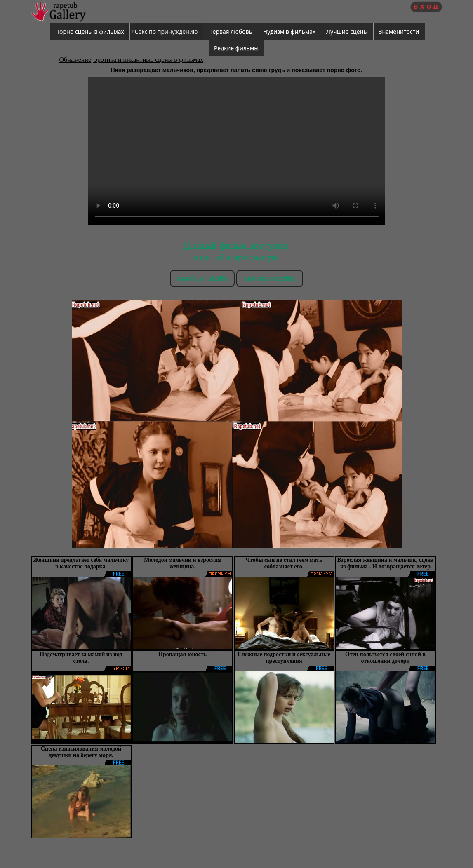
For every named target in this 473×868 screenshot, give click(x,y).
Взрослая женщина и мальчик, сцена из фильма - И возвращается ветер (386, 563)
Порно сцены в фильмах (90, 32)
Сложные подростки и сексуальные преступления (284, 658)
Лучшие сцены (347, 32)
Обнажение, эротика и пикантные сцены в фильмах (132, 60)
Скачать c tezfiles (269, 278)
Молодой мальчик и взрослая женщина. (182, 563)
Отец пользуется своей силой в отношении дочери (385, 658)
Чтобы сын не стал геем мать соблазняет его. (284, 563)
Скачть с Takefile (202, 278)
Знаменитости (399, 32)
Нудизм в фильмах (289, 32)
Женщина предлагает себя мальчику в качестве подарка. (81, 563)
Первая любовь (230, 32)
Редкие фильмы (236, 48)
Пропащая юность (182, 654)
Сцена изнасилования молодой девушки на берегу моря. (81, 752)
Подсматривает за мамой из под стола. (81, 658)
